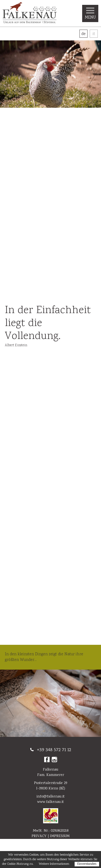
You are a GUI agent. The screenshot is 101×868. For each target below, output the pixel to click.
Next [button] (92, 74)
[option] (50, 74)
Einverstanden (87, 864)
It (94, 34)
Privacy (39, 836)
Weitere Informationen (54, 864)
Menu (90, 14)
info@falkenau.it (50, 797)
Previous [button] (9, 74)
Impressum (60, 836)
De (83, 34)
